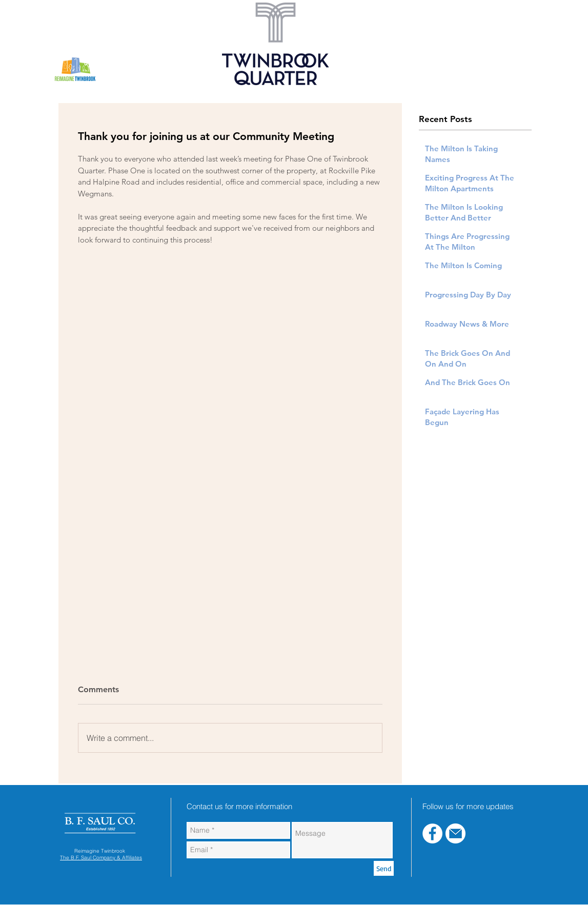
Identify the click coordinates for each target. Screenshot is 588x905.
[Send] (384, 868)
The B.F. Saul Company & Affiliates (101, 858)
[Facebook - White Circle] (432, 833)
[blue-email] (455, 833)
